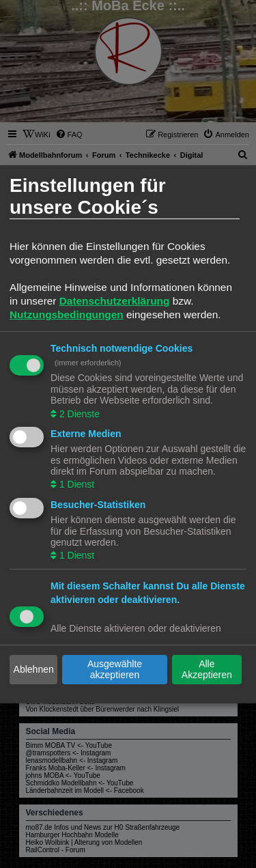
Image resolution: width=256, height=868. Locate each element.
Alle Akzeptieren (207, 669)
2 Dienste (78, 413)
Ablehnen (34, 669)
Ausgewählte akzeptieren (115, 669)
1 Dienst (75, 484)
